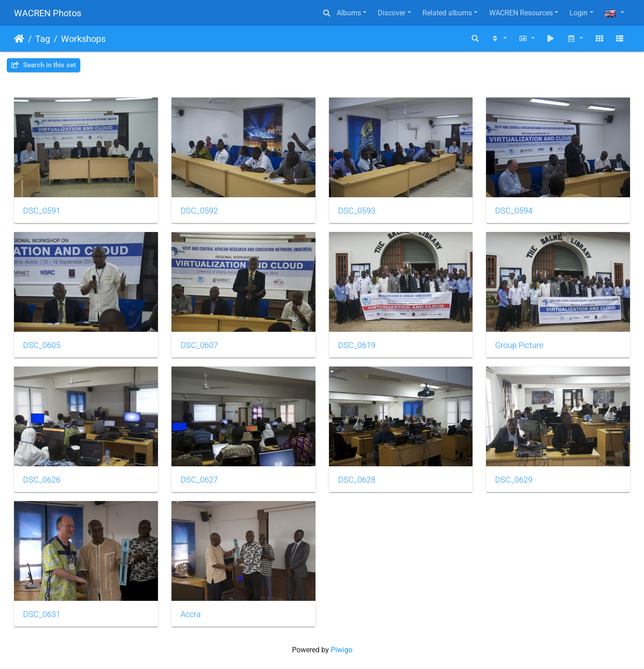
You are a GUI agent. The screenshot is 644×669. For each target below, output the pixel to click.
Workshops (83, 39)
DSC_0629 (514, 480)
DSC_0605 (42, 345)
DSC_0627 (199, 480)
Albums (349, 13)
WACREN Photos (48, 13)
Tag (43, 39)
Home (19, 39)
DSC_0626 (42, 480)
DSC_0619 (357, 345)
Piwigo (342, 650)
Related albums (447, 13)
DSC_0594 (514, 211)
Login (579, 13)
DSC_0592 (199, 211)
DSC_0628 (357, 480)
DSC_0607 (199, 345)
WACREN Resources (521, 13)
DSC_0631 (42, 614)
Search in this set (44, 65)
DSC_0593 (357, 211)
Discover (391, 13)
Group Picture (519, 345)
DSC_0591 (42, 211)
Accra (191, 614)
